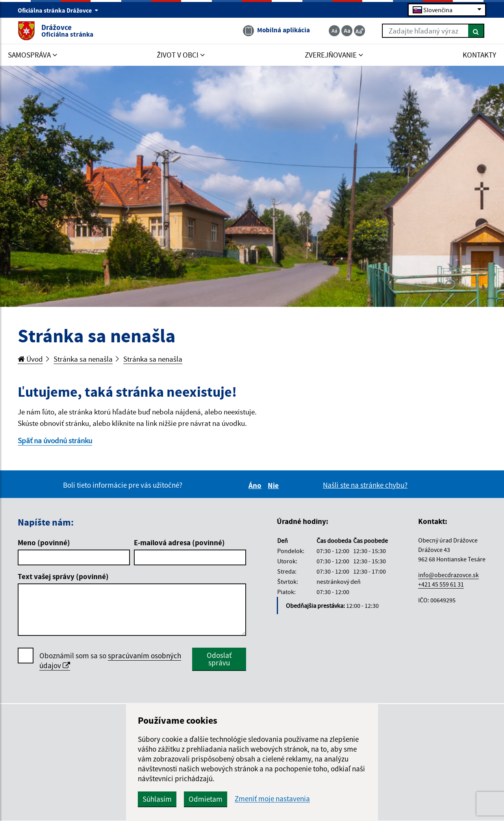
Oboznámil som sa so (110, 661)
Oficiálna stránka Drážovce (58, 10)
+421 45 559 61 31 (441, 584)
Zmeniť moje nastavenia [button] (272, 799)
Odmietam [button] (206, 799)
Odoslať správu (219, 659)
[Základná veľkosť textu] (347, 31)
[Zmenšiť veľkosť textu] (334, 31)
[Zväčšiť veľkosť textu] (359, 31)
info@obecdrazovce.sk (448, 575)
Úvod (30, 359)
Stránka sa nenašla (83, 359)
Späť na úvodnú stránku (55, 440)
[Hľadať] (476, 31)
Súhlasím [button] (157, 799)
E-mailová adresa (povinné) (179, 542)
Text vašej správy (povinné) (63, 576)
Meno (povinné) (44, 542)
